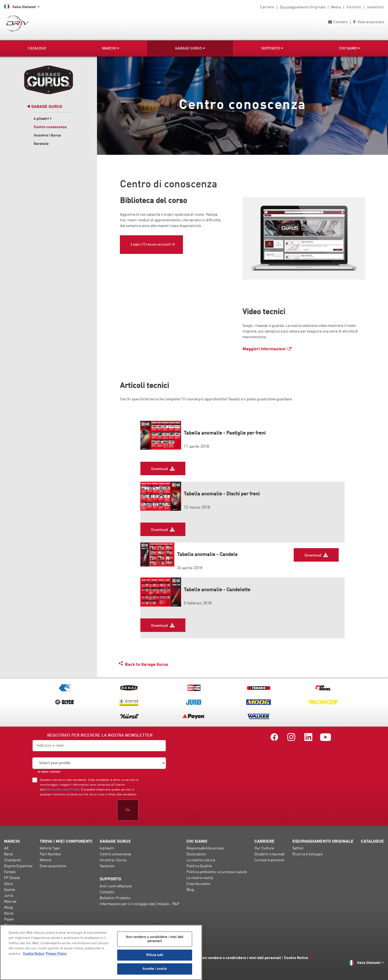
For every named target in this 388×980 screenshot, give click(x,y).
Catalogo (37, 48)
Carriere (267, 7)
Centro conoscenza (50, 127)
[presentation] (73, 810)
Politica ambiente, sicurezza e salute (217, 872)
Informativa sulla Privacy (63, 790)
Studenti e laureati (270, 854)
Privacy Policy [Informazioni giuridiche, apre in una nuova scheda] (56, 954)
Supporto (272, 48)
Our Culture (264, 848)
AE (6, 848)
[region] (101, 952)
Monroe (10, 902)
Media (336, 7)
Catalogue (372, 842)
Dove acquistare (369, 22)
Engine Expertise (18, 866)
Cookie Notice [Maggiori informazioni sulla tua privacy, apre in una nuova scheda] (34, 954)
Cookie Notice (296, 958)
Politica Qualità (199, 866)
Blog (190, 890)
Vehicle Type (50, 848)
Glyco (8, 884)
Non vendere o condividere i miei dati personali (240, 958)
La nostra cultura (201, 860)
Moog (8, 908)
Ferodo (10, 872)
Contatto (338, 22)
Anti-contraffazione (116, 886)
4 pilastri (43, 119)
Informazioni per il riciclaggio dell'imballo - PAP (139, 904)
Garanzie (41, 144)
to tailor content (49, 772)
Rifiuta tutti (155, 955)
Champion (13, 860)
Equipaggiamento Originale (302, 7)
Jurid (8, 896)
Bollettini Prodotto (115, 898)
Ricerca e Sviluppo (308, 854)
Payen (9, 919)
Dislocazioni (196, 854)
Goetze (10, 890)
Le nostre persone (269, 860)
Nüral (9, 913)
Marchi (111, 48)
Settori (298, 848)
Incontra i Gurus (47, 135)
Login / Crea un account (151, 244)
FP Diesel (12, 878)
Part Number (51, 854)
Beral (8, 854)
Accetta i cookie (155, 969)
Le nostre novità (200, 878)
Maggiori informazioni (264, 349)
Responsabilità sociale (205, 848)
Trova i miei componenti (66, 842)
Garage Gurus (190, 48)
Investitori (375, 7)
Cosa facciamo (198, 884)
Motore (45, 860)
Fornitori (354, 7)
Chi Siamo (349, 48)
